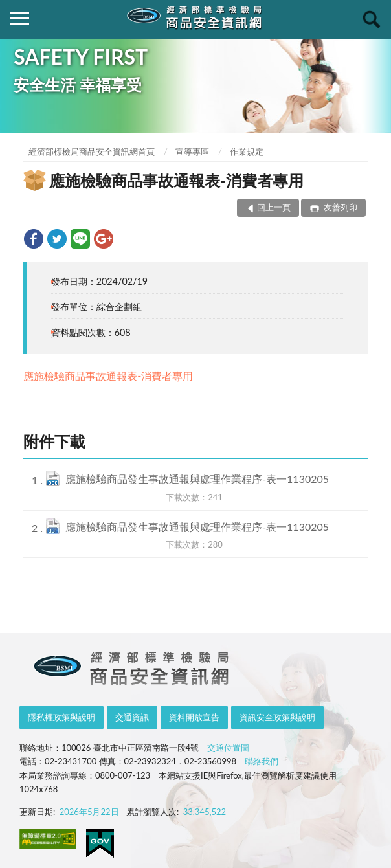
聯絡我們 (262, 761)
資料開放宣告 (194, 717)
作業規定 (247, 151)
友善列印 (340, 207)
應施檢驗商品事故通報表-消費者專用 (108, 376)
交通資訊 (132, 717)
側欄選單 (19, 18)
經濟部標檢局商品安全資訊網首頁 (92, 151)
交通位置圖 (228, 748)
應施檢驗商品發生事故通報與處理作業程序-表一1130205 (197, 479)
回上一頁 (274, 207)
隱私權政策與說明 (61, 717)
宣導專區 (192, 151)
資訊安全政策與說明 (277, 717)
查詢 (372, 19)
